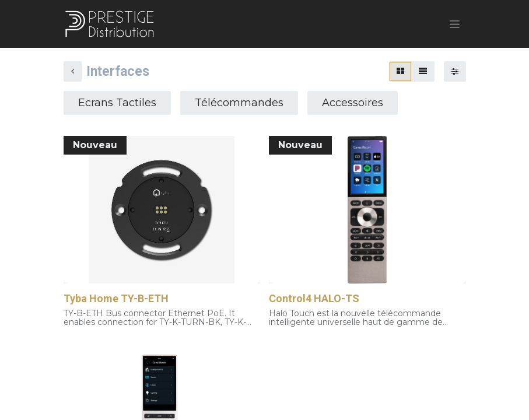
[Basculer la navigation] (455, 24)
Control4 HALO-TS (314, 298)
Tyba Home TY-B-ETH (116, 298)
